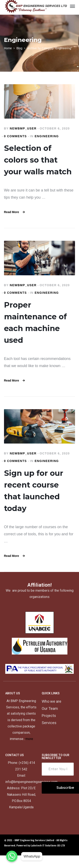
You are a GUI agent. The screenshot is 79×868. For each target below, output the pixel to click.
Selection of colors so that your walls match (38, 160)
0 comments (15, 136)
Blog (19, 48)
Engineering (47, 136)
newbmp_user (23, 128)
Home (8, 48)
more (29, 739)
